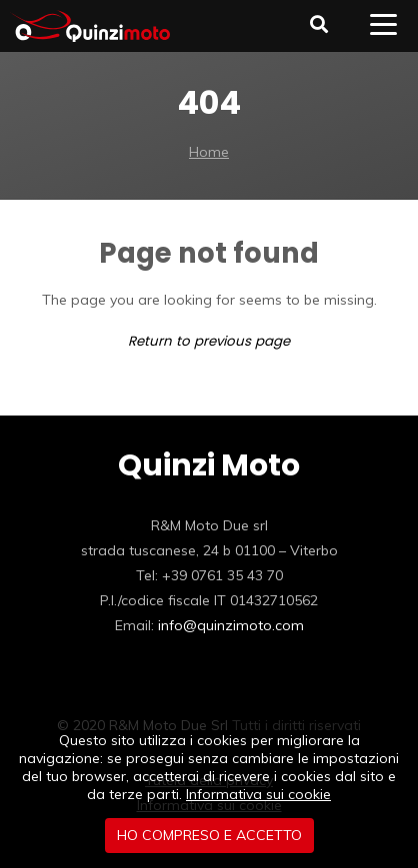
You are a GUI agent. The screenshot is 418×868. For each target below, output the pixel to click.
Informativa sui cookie (258, 794)
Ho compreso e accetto (209, 835)
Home (209, 152)
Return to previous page (209, 341)
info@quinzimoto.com (231, 625)
